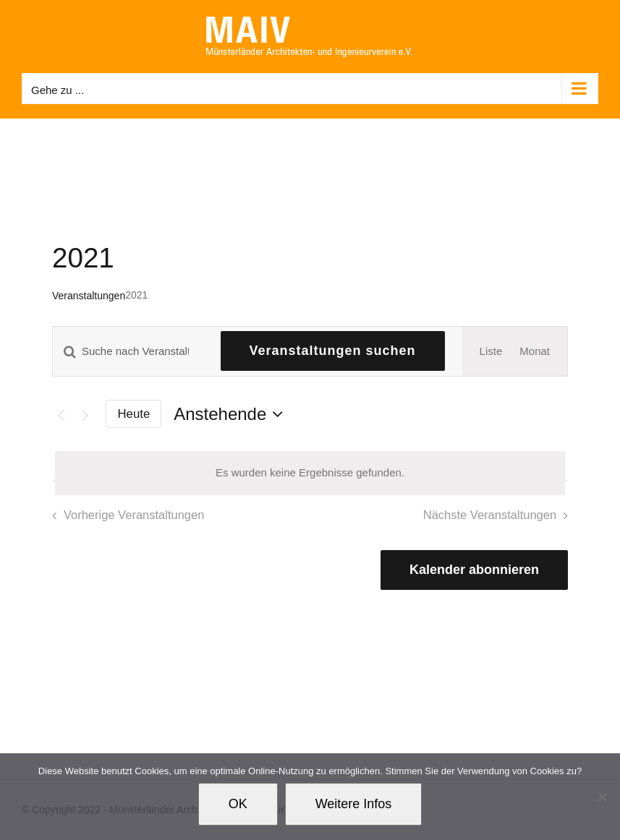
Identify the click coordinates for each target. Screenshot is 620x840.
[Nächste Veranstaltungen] (85, 415)
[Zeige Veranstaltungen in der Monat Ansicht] (535, 352)
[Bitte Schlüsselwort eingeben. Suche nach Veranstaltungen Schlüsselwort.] (128, 351)
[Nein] (602, 797)
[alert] (310, 473)
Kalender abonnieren (474, 570)
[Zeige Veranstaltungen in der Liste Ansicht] (491, 352)
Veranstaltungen (89, 296)
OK (238, 804)
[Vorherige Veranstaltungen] (61, 415)
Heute (134, 414)
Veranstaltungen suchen (333, 351)
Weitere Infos (354, 804)
